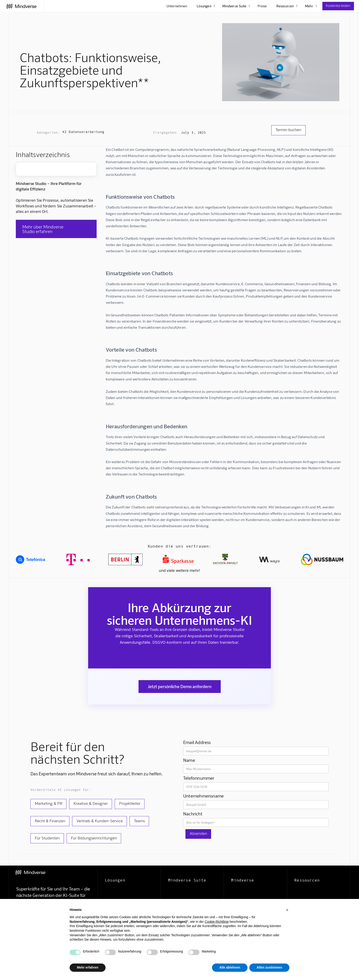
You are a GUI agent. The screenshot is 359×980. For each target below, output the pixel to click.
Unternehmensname (203, 796)
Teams (139, 821)
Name (189, 760)
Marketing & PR (49, 803)
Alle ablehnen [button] (230, 967)
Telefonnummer (199, 778)
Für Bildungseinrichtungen (94, 838)
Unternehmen (177, 6)
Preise (262, 6)
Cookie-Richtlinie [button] (217, 922)
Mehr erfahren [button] (88, 967)
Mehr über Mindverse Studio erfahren (43, 229)
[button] (287, 910)
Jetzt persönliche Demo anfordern (180, 686)
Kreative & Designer (91, 803)
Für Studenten (47, 838)
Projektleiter (130, 803)
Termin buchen (288, 130)
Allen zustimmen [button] (269, 967)
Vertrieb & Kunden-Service (100, 821)
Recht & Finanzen (50, 821)
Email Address (197, 742)
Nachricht (193, 814)
